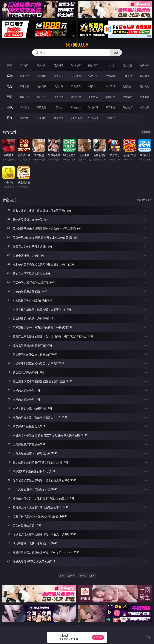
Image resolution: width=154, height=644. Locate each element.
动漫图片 (76, 97)
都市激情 (24, 107)
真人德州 (42, 65)
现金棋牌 (127, 65)
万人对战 (59, 65)
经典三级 (110, 86)
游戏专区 (76, 65)
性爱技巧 (145, 107)
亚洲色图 (42, 97)
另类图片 (145, 97)
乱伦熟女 (127, 86)
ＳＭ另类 (145, 76)
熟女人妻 (93, 76)
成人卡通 (59, 86)
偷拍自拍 (42, 86)
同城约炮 (24, 118)
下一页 (83, 576)
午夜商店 (42, 118)
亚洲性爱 (24, 86)
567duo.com (77, 45)
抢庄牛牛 (145, 65)
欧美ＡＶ (59, 76)
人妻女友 (59, 107)
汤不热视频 (76, 118)
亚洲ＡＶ (24, 76)
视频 (10, 76)
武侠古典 (76, 107)
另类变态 (145, 86)
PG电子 (24, 65)
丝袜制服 (110, 76)
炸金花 (110, 65)
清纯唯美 (110, 97)
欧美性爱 (76, 86)
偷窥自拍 (24, 97)
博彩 (10, 65)
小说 (10, 107)
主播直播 (127, 76)
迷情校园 (93, 107)
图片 (10, 97)
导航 (10, 118)
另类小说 (110, 107)
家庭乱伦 (42, 107)
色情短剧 (110, 118)
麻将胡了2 (93, 65)
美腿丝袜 (93, 97)
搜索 (116, 52)
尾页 (92, 576)
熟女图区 (127, 97)
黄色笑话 (127, 107)
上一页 (71, 576)
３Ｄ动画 (76, 76)
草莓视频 (59, 118)
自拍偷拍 (42, 76)
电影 (10, 86)
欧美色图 (59, 97)
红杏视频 (93, 118)
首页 (62, 576)
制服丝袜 (93, 86)
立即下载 (98, 637)
